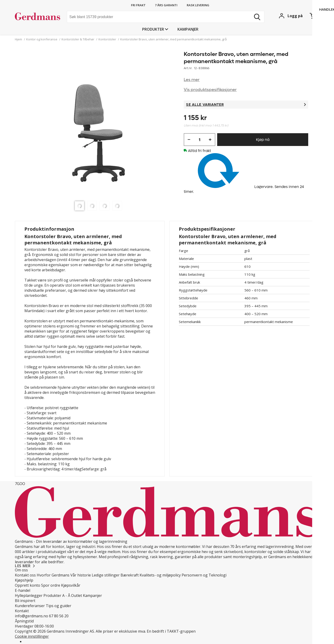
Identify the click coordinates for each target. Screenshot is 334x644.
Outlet (77, 595)
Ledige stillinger (106, 575)
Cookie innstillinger (32, 636)
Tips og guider (59, 606)
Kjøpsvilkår (71, 585)
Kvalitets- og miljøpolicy (160, 575)
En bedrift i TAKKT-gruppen (171, 631)
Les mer (192, 80)
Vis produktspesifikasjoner (210, 90)
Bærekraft (130, 575)
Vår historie (81, 575)
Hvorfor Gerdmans (53, 575)
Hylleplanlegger (29, 595)
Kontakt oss (25, 575)
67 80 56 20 (59, 616)
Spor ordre (51, 585)
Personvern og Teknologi (204, 575)
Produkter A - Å (57, 595)
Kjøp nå (263, 140)
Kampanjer (188, 29)
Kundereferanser (30, 606)
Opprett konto (28, 585)
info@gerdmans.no (31, 616)
